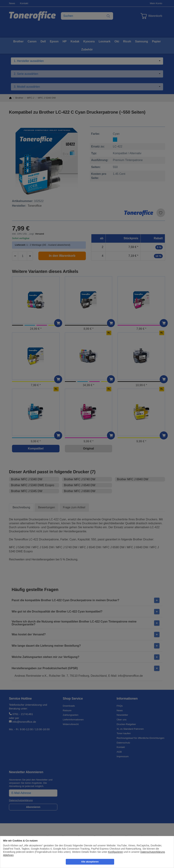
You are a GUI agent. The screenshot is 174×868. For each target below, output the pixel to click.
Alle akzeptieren (90, 862)
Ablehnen (8, 855)
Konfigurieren (115, 852)
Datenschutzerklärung (152, 852)
